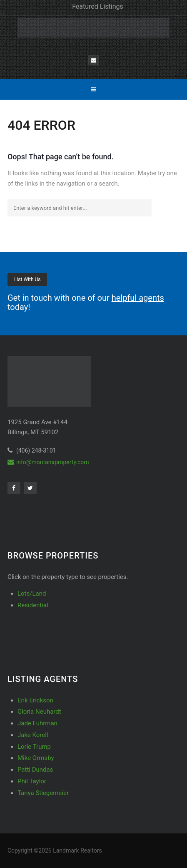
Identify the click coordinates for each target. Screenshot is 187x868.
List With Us (27, 279)
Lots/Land (32, 594)
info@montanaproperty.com (48, 462)
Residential (33, 605)
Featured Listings (98, 6)
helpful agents (138, 298)
